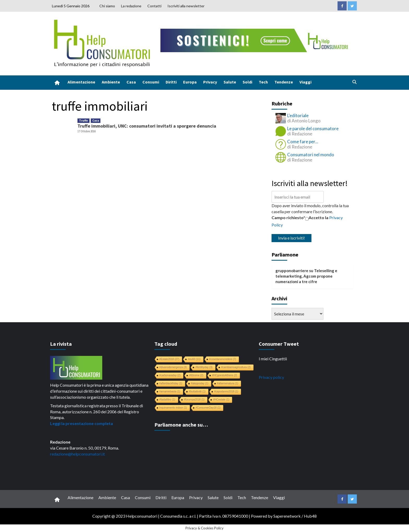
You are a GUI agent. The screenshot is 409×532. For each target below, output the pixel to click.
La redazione (131, 6)
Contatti (154, 6)
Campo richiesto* (288, 217)
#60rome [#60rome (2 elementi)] (196, 375)
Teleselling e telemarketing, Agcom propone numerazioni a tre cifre (306, 276)
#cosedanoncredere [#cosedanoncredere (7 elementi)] (223, 359)
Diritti (171, 82)
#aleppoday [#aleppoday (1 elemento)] (200, 383)
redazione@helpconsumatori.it (77, 454)
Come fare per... (303, 142)
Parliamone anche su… (181, 425)
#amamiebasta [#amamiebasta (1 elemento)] (170, 391)
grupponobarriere (292, 271)
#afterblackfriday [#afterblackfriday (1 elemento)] (171, 383)
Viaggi (305, 82)
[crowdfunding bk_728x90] (255, 40)
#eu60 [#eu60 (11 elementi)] (194, 359)
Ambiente (111, 82)
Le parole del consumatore (313, 128)
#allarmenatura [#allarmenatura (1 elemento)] (228, 383)
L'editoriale (298, 115)
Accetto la (317, 218)
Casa (131, 82)
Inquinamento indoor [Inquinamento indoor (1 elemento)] (173, 408)
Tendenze (284, 82)
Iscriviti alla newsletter (186, 6)
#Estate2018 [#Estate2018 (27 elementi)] (169, 359)
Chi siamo (107, 6)
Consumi (151, 82)
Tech (263, 82)
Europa (190, 82)
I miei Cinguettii (273, 359)
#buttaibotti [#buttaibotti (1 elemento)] (197, 391)
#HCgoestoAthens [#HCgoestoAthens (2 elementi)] (225, 375)
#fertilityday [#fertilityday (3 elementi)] (204, 367)
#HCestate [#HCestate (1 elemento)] (221, 400)
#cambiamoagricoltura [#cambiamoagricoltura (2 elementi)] (236, 367)
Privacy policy (271, 377)
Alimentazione (81, 82)
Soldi (247, 82)
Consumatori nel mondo (311, 155)
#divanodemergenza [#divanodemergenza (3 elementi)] (173, 367)
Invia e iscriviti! (291, 238)
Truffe (83, 121)
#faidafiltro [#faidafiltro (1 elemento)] (167, 400)
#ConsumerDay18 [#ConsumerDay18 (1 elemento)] (208, 408)
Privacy (210, 82)
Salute (230, 82)
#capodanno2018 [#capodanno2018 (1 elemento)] (226, 391)
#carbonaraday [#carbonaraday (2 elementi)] (170, 375)
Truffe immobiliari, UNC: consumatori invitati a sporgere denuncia (147, 126)
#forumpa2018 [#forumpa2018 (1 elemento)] (194, 400)
